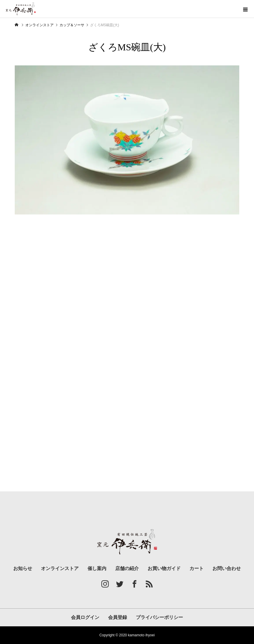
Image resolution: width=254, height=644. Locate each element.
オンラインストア (60, 568)
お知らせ (23, 568)
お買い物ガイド (164, 568)
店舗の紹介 (127, 568)
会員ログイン (85, 617)
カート (197, 568)
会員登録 (118, 617)
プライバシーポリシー (159, 617)
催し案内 (97, 568)
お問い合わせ (227, 568)
